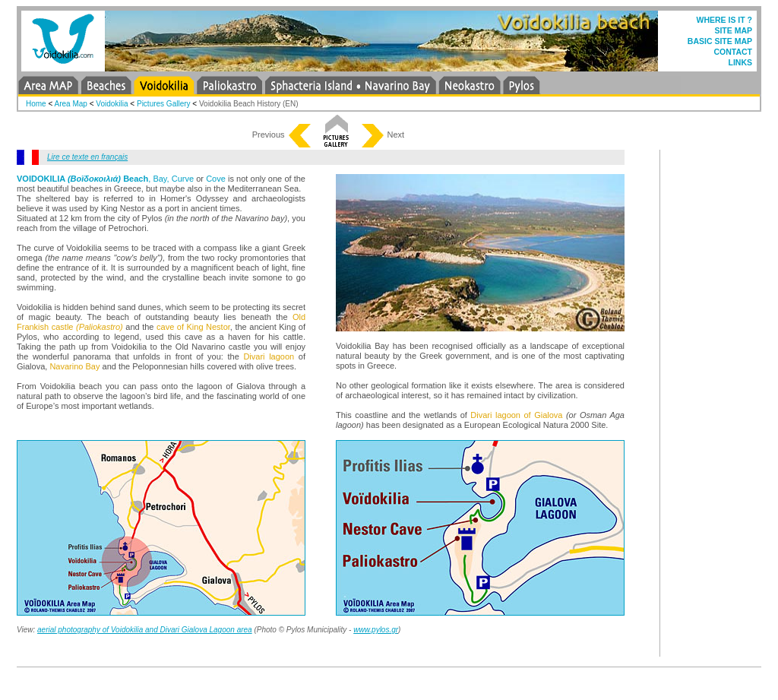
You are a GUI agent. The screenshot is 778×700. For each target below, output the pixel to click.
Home (36, 104)
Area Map (71, 104)
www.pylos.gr (376, 630)
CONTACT (733, 52)
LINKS (741, 62)
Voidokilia (113, 104)
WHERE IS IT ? (725, 20)
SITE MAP (733, 30)
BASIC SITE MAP (720, 41)
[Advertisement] (716, 378)
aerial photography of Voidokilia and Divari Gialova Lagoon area (145, 630)
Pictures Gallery (164, 104)
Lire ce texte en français (87, 157)
